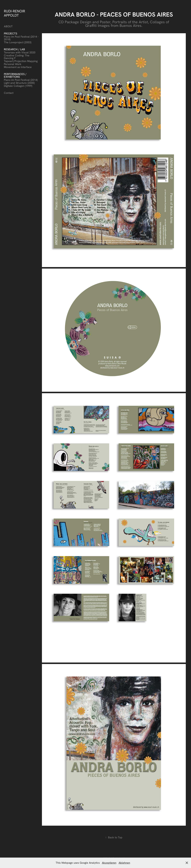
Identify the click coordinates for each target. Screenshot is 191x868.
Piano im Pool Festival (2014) (21, 80)
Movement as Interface (18, 67)
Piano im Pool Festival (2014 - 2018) (21, 38)
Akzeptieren (109, 863)
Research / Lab (14, 49)
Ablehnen (124, 863)
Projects (11, 33)
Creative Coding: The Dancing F (17, 57)
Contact (9, 93)
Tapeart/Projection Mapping (21, 61)
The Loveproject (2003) (18, 42)
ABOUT (8, 26)
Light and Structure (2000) (19, 83)
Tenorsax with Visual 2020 (20, 52)
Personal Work (13, 64)
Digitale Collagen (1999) (18, 86)
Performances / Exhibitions (15, 75)
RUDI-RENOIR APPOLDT (15, 13)
